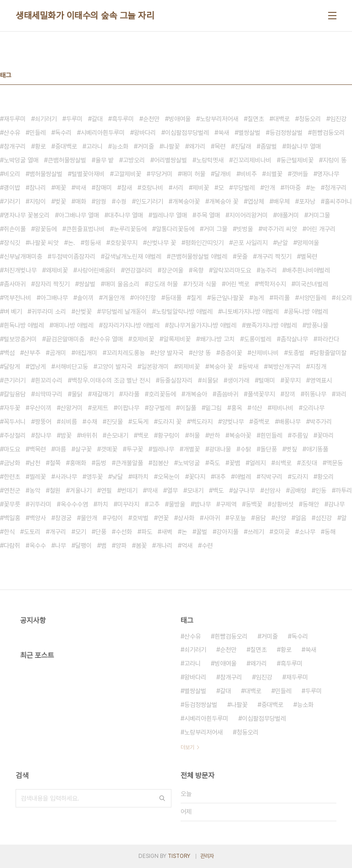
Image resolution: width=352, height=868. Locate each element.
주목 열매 (208, 215)
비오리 (12, 174)
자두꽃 (12, 408)
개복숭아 (196, 394)
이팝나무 (128, 408)
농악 (35, 490)
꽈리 (341, 394)
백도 (218, 490)
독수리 (63, 133)
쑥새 (224, 133)
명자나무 (328, 174)
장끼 (290, 394)
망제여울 (308, 243)
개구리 (58, 532)
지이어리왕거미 (248, 215)
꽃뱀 (235, 463)
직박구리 (271, 477)
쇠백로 (283, 463)
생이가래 (238, 380)
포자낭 (307, 201)
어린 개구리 (321, 229)
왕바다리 (145, 133)
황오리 (325, 477)
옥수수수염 (74, 504)
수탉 (246, 449)
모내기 (195, 490)
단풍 (101, 532)
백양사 (38, 518)
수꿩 (121, 201)
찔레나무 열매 (170, 215)
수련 (207, 545)
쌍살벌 (87, 284)
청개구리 (335, 188)
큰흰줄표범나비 (85, 229)
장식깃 (12, 243)
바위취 (89, 435)
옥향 (198, 270)
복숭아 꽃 (221, 367)
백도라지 (202, 422)
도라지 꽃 (170, 422)
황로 (40, 146)
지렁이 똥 (335, 160)
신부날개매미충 (23, 256)
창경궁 (63, 518)
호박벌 (140, 518)
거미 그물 (215, 229)
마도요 (12, 449)
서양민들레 (313, 298)
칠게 (196, 298)
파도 (147, 532)
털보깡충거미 (20, 339)
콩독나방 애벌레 (308, 312)
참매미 (104, 188)
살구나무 (244, 490)
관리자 (207, 856)
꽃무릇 (12, 504)
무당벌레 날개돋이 (124, 312)
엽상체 (256, 201)
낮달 (117, 477)
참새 (126, 188)
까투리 (344, 490)
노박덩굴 (189, 463)
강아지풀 (227, 532)
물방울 (177, 504)
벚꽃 (60, 201)
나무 (60, 545)
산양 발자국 (169, 353)
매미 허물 (193, 174)
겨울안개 (114, 298)
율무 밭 (104, 160)
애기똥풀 (317, 449)
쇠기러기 (46, 119)
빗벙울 (245, 229)
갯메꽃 (109, 449)
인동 (321, 490)
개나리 (164, 545)
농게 (258, 298)
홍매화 (78, 463)
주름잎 (300, 435)
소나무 (307, 532)
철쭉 (55, 463)
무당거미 (161, 174)
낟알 (282, 243)
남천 (35, 463)
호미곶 (281, 532)
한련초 (12, 477)
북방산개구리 (284, 367)
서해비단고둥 (71, 367)
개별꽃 (192, 449)
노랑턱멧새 (210, 160)
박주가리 (321, 422)
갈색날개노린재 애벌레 (133, 256)
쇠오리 (344, 298)
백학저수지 (272, 284)
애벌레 (243, 477)
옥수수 (38, 545)
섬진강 (324, 518)
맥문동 (335, 463)
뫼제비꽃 (189, 367)
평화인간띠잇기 (204, 243)
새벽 (167, 532)
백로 (143, 435)
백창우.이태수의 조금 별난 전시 (111, 380)
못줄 (242, 256)
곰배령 (298, 490)
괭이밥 (12, 188)
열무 (172, 490)
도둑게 (140, 422)
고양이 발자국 (115, 367)
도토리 (32, 532)
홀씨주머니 (338, 201)
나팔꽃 (171, 146)
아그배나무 (54, 298)
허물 (194, 435)
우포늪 (237, 518)
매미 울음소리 (122, 284)
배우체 (281, 201)
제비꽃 (201, 188)
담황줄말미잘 (330, 353)
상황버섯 (282, 504)
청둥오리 (310, 119)
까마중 (292, 188)
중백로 (261, 422)
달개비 (223, 174)
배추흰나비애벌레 (308, 270)
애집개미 (86, 353)
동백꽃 (254, 504)
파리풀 (281, 298)
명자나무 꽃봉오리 (27, 215)
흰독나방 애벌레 (24, 325)
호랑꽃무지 (124, 243)
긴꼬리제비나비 (252, 160)
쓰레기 (256, 532)
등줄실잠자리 (176, 380)
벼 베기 (13, 312)
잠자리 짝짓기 (52, 284)
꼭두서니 (15, 422)
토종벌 (296, 353)
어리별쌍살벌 (170, 160)
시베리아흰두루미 (103, 133)
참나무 (43, 435)
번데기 (129, 490)
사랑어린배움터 (96, 270)
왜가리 (197, 146)
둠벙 (101, 463)
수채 (92, 422)
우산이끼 (40, 408)
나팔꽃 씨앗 (44, 243)
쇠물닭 (210, 380)
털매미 (267, 380)
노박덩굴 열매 (21, 160)
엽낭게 (38, 367)
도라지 (300, 477)
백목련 (38, 449)
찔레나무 (163, 449)
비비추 (248, 174)
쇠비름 (69, 422)
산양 (280, 518)
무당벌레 (244, 188)
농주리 (269, 270)
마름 (60, 449)
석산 (257, 408)
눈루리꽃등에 (130, 229)
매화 (81, 201)
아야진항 (145, 298)
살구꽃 (83, 449)
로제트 (100, 408)
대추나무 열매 (126, 215)
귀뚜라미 (40, 504)
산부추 (32, 353)
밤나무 (203, 504)
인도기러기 (149, 201)
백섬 (9, 353)
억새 (187, 545)
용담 (260, 518)
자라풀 (131, 394)
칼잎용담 (15, 394)
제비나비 (282, 408)
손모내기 (117, 435)
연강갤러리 (138, 270)
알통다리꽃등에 (175, 229)
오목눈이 (169, 477)
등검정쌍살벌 (286, 133)
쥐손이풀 (15, 229)
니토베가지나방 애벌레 (250, 312)
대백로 (281, 119)
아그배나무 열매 (79, 215)
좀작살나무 (294, 339)
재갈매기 (103, 394)
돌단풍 (269, 449)
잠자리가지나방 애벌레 (131, 325)
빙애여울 (180, 119)
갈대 (97, 119)
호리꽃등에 (162, 394)
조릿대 (309, 463)
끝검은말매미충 (65, 339)
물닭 (77, 394)
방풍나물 (317, 325)
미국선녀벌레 (312, 284)
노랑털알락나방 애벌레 (184, 312)
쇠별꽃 (274, 174)
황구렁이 (169, 435)
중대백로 (66, 146)
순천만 (151, 119)
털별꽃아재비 (88, 174)
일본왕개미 (155, 367)
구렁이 (115, 518)
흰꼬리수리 (49, 380)
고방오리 (134, 160)
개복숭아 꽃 (224, 201)
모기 (81, 532)
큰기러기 (15, 380)
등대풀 (173, 298)
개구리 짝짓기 (274, 256)
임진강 (338, 119)
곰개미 (58, 353)
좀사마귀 (15, 284)
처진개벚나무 (20, 270)
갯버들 (300, 174)
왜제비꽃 (57, 270)
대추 (220, 477)
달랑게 (12, 367)
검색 (162, 798)
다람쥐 (12, 545)
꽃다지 (197, 477)
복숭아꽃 (240, 435)
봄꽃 (141, 545)
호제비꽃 (143, 339)
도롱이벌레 (258, 339)
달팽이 (83, 545)
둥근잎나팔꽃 (227, 298)
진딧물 (115, 422)
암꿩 (101, 201)
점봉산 (160, 463)
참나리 (38, 188)
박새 (81, 188)
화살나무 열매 (303, 146)
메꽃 (60, 188)
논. (71, 243)
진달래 (243, 146)
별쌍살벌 (249, 133)
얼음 (301, 518)
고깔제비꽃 (127, 174)
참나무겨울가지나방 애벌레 (203, 325)
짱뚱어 (43, 422)
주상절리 (15, 435)
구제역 (228, 504)
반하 (214, 435)
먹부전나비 (17, 298)
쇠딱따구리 (49, 394)
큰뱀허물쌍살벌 (67, 160)
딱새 (152, 490)
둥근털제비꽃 (297, 160)
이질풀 (188, 408)
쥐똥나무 (315, 394)
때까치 (140, 477)
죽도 (214, 463)
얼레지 (258, 463)
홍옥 (236, 408)
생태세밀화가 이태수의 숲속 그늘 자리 (85, 16)
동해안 (311, 504)
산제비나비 (265, 353)
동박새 (250, 367)
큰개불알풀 (129, 463)
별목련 (309, 256)
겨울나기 (81, 490)
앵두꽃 (94, 477)
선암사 (272, 490)
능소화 (120, 146)
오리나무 (313, 408)
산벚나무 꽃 (161, 243)
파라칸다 (328, 339)
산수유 (12, 133)
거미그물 (319, 215)
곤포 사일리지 (250, 243)
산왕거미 (71, 408)
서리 (178, 188)
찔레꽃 (38, 477)
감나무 (336, 504)
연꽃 (163, 518)
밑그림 (214, 408)
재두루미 (15, 119)
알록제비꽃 (177, 339)
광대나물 (220, 449)
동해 (330, 532)
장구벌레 (159, 408)
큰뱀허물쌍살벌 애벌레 (199, 256)
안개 (269, 188)
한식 (9, 532)
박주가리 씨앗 (280, 229)
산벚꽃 (83, 312)
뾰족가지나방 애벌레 (271, 325)
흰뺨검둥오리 (328, 133)
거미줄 (146, 146)
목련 (220, 146)
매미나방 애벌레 (73, 325)
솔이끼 (85, 298)
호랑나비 (152, 188)
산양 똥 (202, 353)
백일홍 (12, 518)
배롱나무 (290, 422)
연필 (106, 490)
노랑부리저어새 (219, 119)
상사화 (186, 518)
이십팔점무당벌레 (187, 133)
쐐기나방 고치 (217, 339)
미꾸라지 (128, 504)
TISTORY (179, 856)
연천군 (12, 490)
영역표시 (321, 380)
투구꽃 (135, 449)
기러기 (12, 201)
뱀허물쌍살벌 (46, 174)
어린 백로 (237, 284)
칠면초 (256, 119)
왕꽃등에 (46, 229)
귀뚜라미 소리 (49, 312)
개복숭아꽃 (186, 201)
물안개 (89, 518)
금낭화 (12, 463)
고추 (154, 504)
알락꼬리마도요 (232, 270)
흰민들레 (271, 435)
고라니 (94, 146)
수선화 (124, 532)
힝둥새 (93, 243)
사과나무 (66, 477)
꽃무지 (292, 380)
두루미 (74, 119)
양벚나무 (233, 422)
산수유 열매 (108, 339)
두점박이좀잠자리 (73, 256)
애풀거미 (288, 215)
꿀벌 (202, 532)
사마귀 (212, 518)
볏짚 (291, 449)
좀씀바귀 (227, 394)
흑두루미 (123, 119)
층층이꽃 (231, 353)
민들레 (38, 133)
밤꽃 (66, 435)
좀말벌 (269, 146)
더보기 (187, 747)
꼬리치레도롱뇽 (126, 353)
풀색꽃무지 (261, 394)
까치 (103, 504)
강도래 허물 (163, 284)
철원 (55, 490)
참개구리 (15, 146)
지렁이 (38, 201)
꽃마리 (325, 435)
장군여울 (172, 270)
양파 (121, 545)
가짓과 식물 (202, 284)
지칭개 (318, 367)
